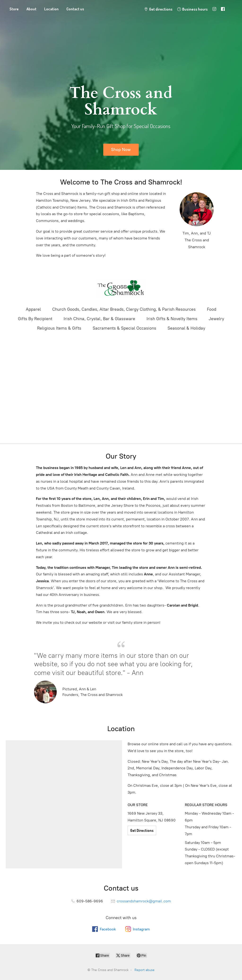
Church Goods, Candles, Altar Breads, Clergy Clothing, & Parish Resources (124, 309)
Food (212, 309)
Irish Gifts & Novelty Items (172, 319)
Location (51, 9)
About (31, 9)
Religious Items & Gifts (59, 328)
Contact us (75, 9)
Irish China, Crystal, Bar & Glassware (99, 319)
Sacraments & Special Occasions (124, 328)
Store (14, 9)
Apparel (33, 309)
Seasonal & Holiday (186, 328)
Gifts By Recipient (35, 319)
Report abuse (145, 970)
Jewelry (216, 319)
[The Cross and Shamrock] (121, 288)
